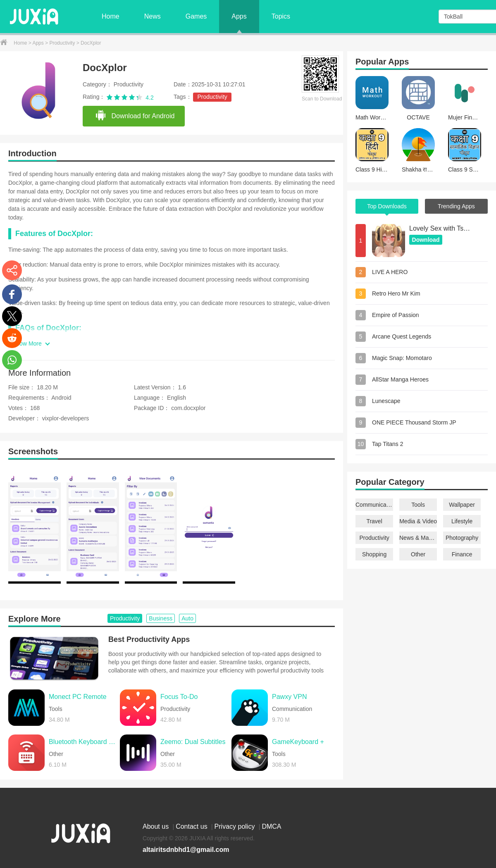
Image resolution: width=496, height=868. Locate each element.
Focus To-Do (179, 697)
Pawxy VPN (289, 697)
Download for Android (135, 116)
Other (418, 554)
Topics (281, 16)
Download (426, 240)
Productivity (63, 43)
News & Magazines (418, 538)
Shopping (374, 554)
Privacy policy (236, 826)
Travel (374, 521)
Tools (418, 505)
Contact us (192, 826)
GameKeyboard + (298, 742)
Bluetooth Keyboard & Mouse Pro (82, 742)
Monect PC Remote (78, 697)
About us (157, 826)
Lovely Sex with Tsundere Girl (440, 228)
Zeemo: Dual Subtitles (193, 742)
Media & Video (418, 521)
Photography (462, 538)
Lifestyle (462, 521)
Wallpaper (462, 505)
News (153, 16)
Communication (374, 505)
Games (196, 16)
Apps (239, 16)
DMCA (271, 826)
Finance (462, 554)
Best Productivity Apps (149, 639)
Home (111, 16)
